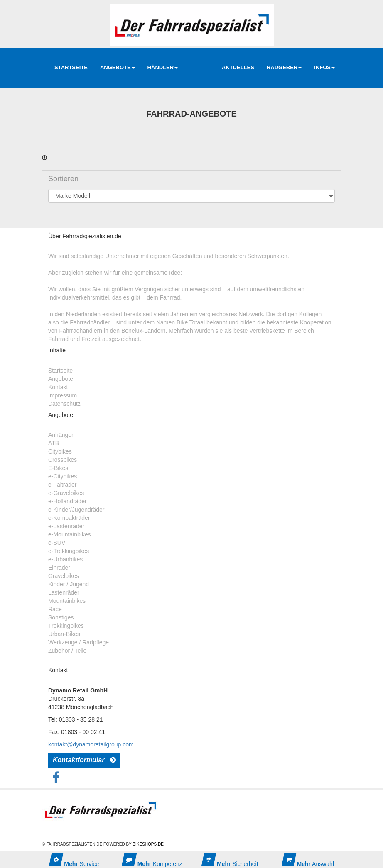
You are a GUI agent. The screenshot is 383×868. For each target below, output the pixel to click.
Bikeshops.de (148, 844)
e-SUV (57, 543)
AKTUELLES (238, 67)
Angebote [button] (118, 67)
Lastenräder (64, 592)
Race (55, 609)
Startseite (71, 67)
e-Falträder (62, 485)
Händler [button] (163, 67)
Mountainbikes (67, 601)
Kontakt (58, 387)
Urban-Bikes (64, 634)
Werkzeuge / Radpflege (79, 642)
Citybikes (60, 451)
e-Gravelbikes (66, 493)
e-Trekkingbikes (69, 551)
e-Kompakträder (69, 518)
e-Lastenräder (66, 526)
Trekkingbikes (66, 626)
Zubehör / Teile (67, 651)
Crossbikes (63, 460)
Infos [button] (324, 67)
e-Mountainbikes (70, 534)
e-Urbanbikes (65, 559)
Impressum (63, 395)
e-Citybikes (63, 476)
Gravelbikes (64, 576)
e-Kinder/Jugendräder (76, 510)
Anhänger (61, 435)
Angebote (61, 379)
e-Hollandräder (68, 501)
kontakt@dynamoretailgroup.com (91, 744)
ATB (54, 443)
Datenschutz (64, 404)
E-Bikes (58, 468)
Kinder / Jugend (69, 584)
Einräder (59, 568)
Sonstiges (61, 617)
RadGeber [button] (284, 67)
